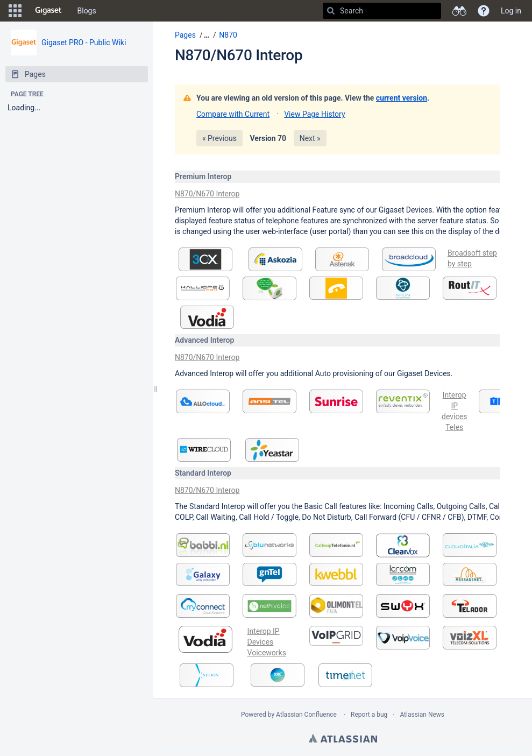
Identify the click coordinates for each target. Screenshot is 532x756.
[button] (15, 11)
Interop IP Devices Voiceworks (267, 642)
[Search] (331, 11)
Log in (511, 11)
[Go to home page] (48, 11)
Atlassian (343, 738)
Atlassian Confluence (306, 715)
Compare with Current (233, 114)
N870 (228, 35)
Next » (310, 138)
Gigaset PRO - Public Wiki (84, 43)
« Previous (219, 138)
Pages (185, 35)
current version (402, 98)
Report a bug (369, 715)
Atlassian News (422, 715)
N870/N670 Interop (239, 55)
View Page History (314, 114)
